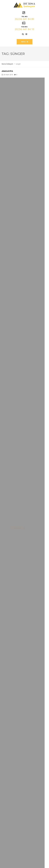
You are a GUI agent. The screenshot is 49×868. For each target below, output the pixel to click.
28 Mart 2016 (8, 75)
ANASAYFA (7, 71)
